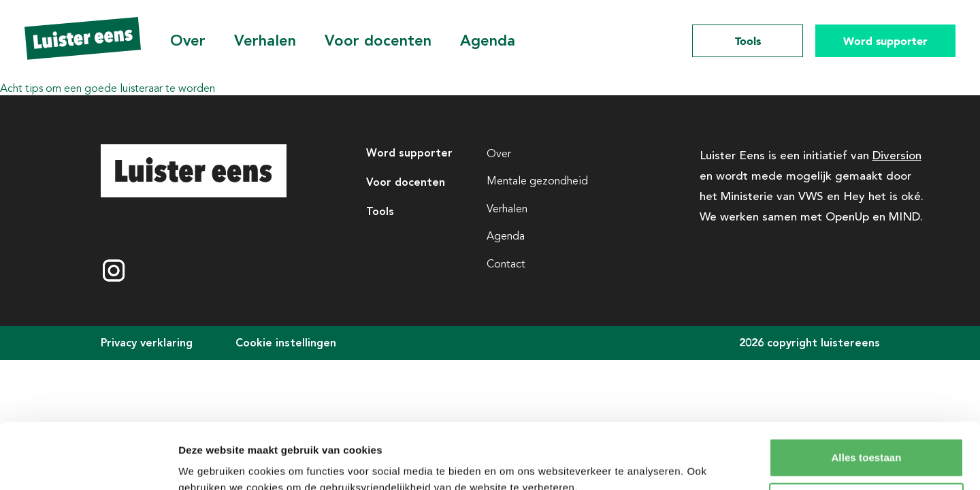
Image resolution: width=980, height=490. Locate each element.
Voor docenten (378, 40)
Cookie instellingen (286, 343)
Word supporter (885, 41)
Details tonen (211, 463)
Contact (506, 264)
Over (188, 40)
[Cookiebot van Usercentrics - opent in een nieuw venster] (88, 463)
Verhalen (265, 40)
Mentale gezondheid (537, 181)
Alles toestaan (866, 396)
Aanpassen (867, 440)
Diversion (897, 154)
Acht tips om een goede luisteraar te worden (108, 88)
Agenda (488, 40)
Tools (748, 41)
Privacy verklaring (147, 343)
